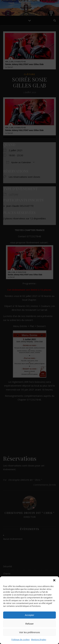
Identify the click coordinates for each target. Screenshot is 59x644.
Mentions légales (39, 640)
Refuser (29, 624)
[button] (54, 580)
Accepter (29, 615)
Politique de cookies (21, 640)
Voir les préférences (29, 632)
